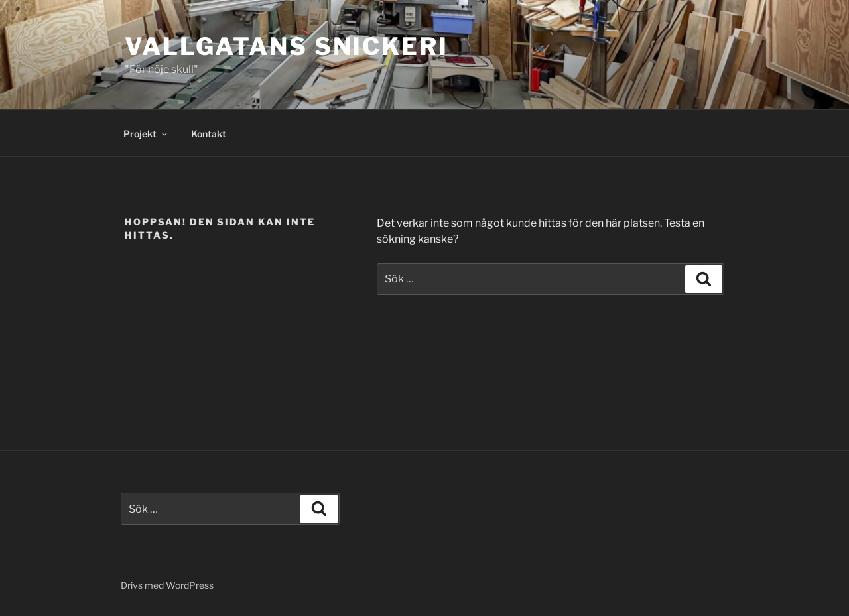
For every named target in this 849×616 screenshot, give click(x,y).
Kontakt (209, 134)
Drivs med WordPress (167, 585)
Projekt (146, 134)
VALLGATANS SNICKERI (287, 46)
